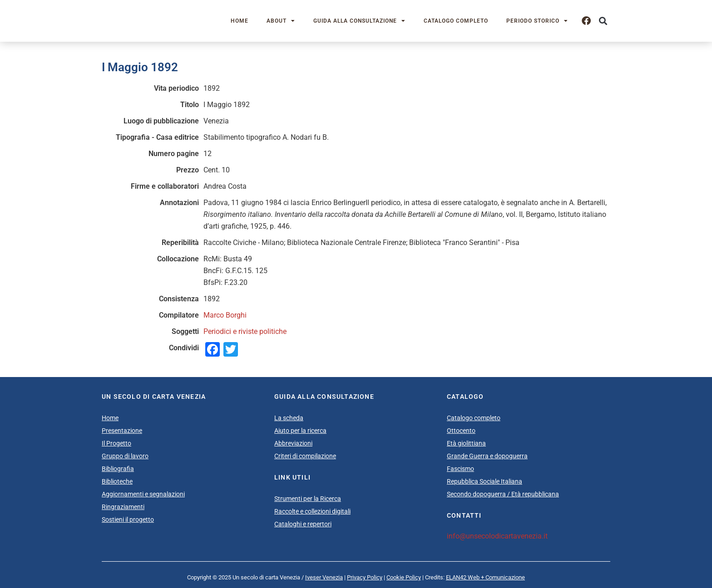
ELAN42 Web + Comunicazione (485, 577)
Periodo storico (537, 21)
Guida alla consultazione (359, 21)
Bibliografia (118, 469)
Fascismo (460, 469)
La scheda (289, 418)
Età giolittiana (466, 443)
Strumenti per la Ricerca (308, 499)
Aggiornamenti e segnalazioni (143, 494)
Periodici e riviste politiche (245, 331)
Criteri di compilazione (305, 456)
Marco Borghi (225, 315)
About (281, 21)
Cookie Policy (404, 577)
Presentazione (122, 431)
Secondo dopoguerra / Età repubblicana (503, 494)
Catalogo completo (456, 21)
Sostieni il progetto (128, 519)
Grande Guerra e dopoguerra (487, 456)
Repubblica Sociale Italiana (485, 481)
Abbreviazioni (293, 443)
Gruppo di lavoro (125, 456)
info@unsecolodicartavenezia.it (497, 536)
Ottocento (461, 431)
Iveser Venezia (324, 577)
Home (240, 21)
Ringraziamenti (123, 507)
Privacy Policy (365, 577)
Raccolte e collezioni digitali (312, 511)
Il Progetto (116, 443)
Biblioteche (117, 481)
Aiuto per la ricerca (300, 431)
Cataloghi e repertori (303, 524)
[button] (603, 21)
